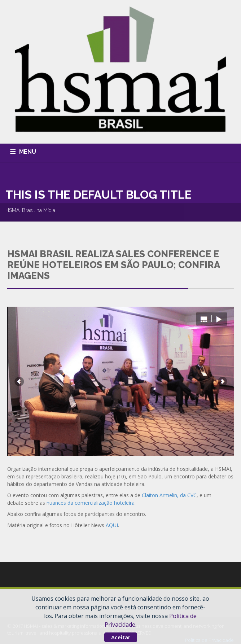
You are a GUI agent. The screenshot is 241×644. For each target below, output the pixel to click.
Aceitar (121, 637)
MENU (28, 152)
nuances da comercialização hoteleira (91, 503)
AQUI (112, 525)
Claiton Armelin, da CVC (169, 495)
